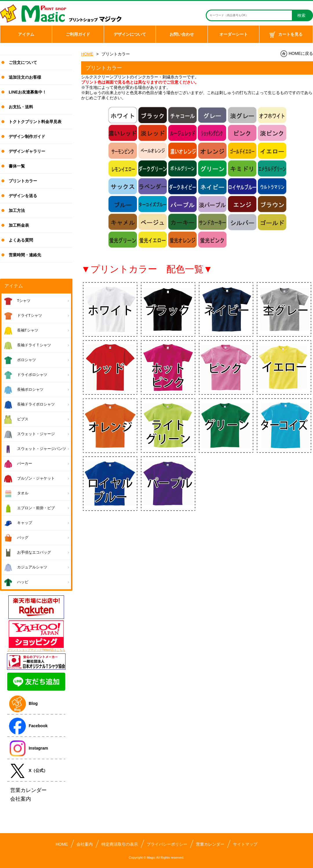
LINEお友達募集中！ (28, 92)
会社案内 (85, 844)
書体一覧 (17, 166)
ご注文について (23, 62)
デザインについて (130, 34)
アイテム (26, 34)
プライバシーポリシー (167, 844)
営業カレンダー (210, 844)
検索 (301, 15)
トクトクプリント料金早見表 (35, 122)
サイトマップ (245, 844)
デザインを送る (23, 196)
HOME (87, 54)
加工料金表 (19, 225)
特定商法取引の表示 (120, 844)
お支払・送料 (21, 107)
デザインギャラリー (27, 151)
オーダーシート (234, 34)
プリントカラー (23, 181)
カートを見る (286, 35)
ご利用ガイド (78, 34)
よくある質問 (21, 240)
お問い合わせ (182, 34)
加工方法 (17, 210)
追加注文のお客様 (25, 77)
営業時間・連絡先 (25, 255)
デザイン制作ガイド (27, 136)
